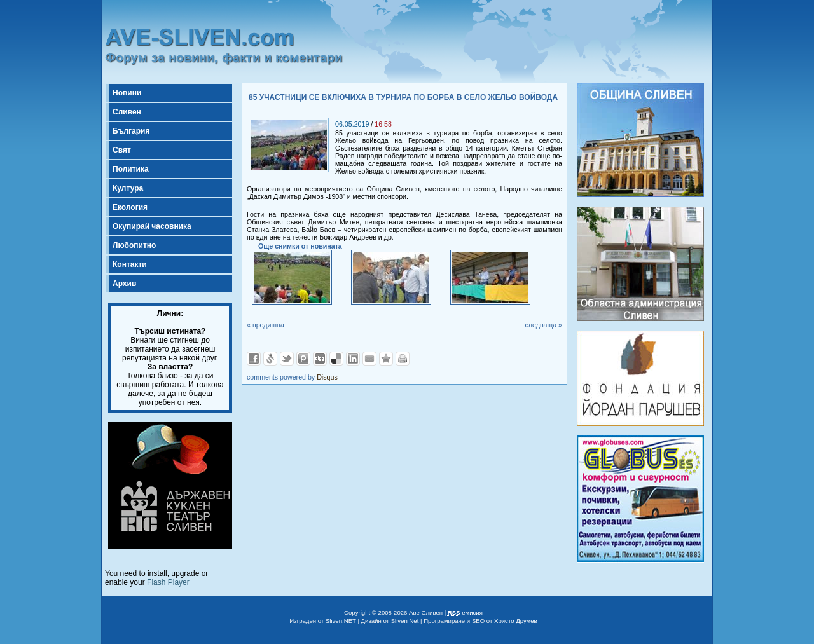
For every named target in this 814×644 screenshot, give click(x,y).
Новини (127, 93)
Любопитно (134, 245)
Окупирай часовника (152, 226)
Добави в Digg (320, 359)
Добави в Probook (303, 359)
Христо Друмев (516, 621)
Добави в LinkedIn (353, 359)
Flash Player (168, 582)
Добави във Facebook (254, 359)
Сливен (127, 112)
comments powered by (292, 377)
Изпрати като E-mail (369, 359)
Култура (128, 188)
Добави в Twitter (287, 359)
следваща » (543, 325)
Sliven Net (405, 621)
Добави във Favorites (386, 359)
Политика (131, 169)
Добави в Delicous (336, 359)
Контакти (130, 264)
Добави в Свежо (270, 359)
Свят (122, 150)
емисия (465, 613)
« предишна (266, 325)
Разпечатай (403, 359)
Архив (124, 284)
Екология (130, 207)
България (131, 131)
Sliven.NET (341, 621)
